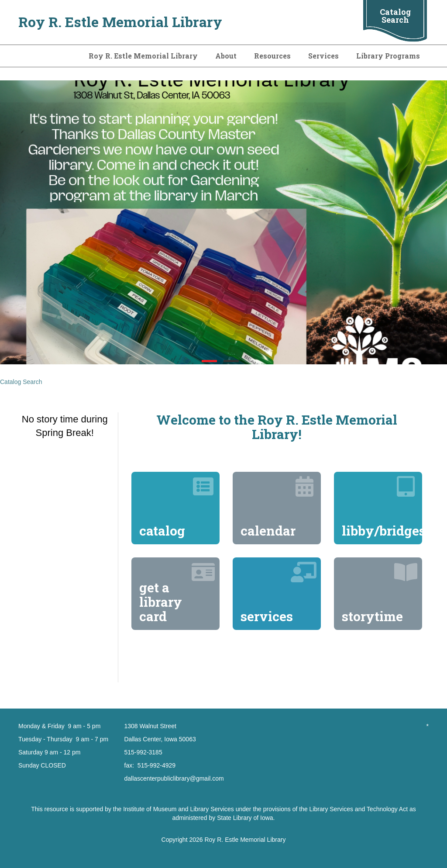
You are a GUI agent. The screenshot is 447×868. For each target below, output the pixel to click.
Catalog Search (395, 16)
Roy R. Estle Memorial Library (120, 22)
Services (323, 56)
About (226, 56)
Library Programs (388, 56)
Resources (272, 56)
